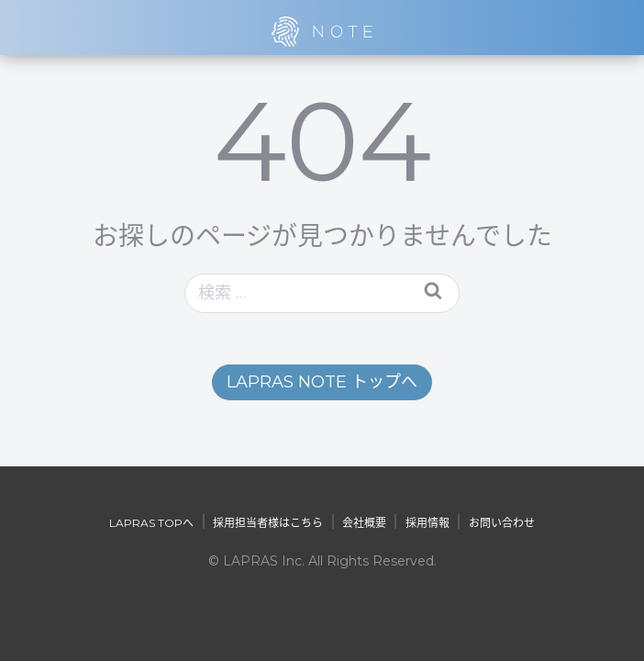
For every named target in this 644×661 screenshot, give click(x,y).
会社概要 (364, 523)
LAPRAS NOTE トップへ (322, 382)
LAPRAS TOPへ (151, 523)
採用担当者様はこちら (268, 523)
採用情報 (427, 523)
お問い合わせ (502, 523)
